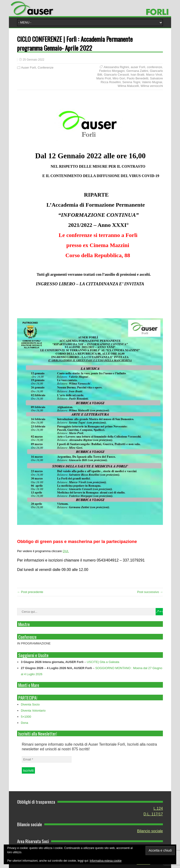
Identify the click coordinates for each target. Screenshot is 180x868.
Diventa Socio (30, 704)
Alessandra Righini (116, 67)
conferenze (154, 67)
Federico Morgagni (112, 71)
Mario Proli (104, 78)
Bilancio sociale (150, 831)
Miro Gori (119, 78)
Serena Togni (131, 82)
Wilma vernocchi (152, 86)
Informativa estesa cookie (106, 861)
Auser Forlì (29, 68)
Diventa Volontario (33, 711)
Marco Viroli (154, 75)
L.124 (158, 808)
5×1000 (26, 717)
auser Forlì (138, 67)
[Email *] (47, 759)
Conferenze (46, 68)
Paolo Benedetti (138, 78)
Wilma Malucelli (128, 86)
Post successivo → (150, 592)
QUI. (66, 551)
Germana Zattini (137, 71)
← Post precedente (30, 592)
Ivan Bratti (137, 75)
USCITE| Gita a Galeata (103, 662)
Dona (24, 723)
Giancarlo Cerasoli (116, 75)
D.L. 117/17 (153, 814)
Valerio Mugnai (152, 82)
